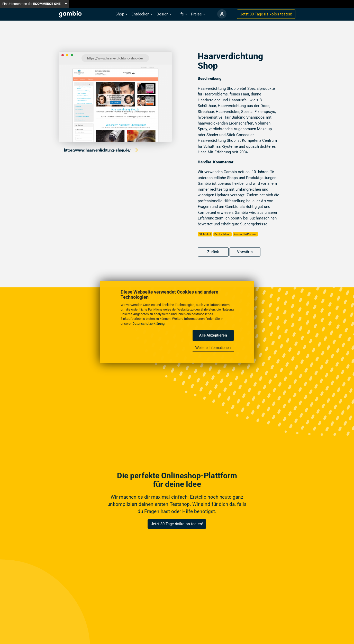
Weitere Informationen (213, 348)
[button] (121, 14)
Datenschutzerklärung (148, 323)
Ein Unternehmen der (31, 4)
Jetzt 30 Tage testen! (266, 14)
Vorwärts (245, 252)
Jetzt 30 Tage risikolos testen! (177, 524)
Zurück (213, 252)
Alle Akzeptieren (213, 335)
